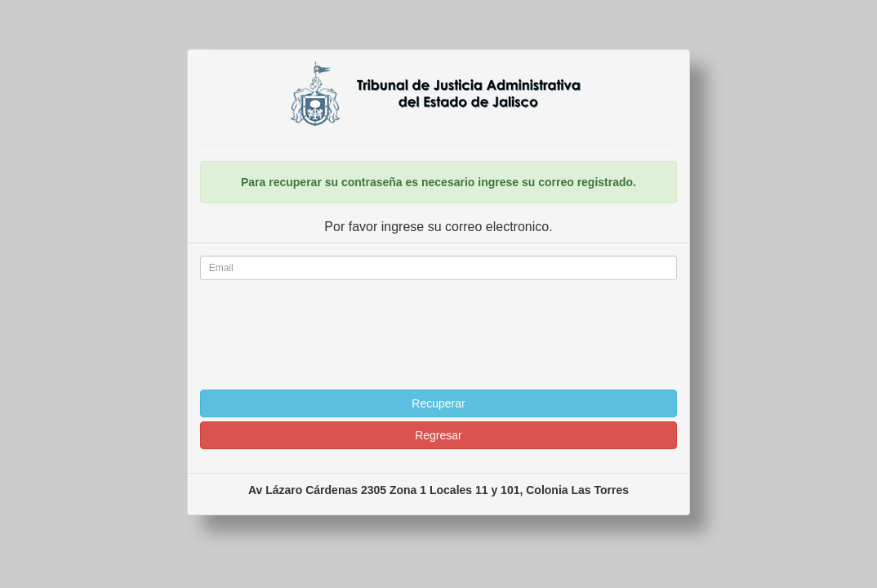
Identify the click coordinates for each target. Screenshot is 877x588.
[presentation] (438, 324)
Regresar (438, 435)
